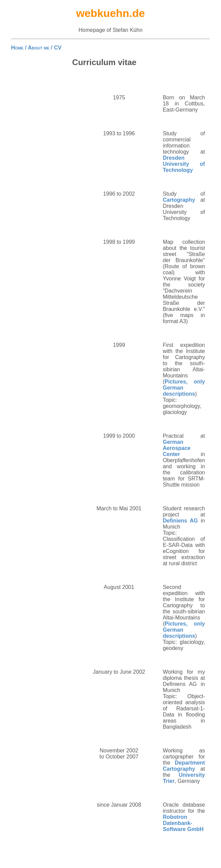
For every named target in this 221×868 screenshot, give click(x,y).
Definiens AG (180, 521)
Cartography (179, 200)
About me (39, 48)
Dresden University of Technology (184, 164)
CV (58, 48)
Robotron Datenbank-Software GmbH (183, 823)
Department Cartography (184, 766)
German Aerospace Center (177, 448)
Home (17, 48)
